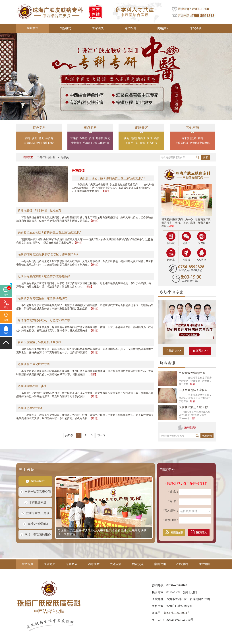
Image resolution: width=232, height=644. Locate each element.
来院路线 (196, 28)
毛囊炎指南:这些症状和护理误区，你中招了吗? (48, 254)
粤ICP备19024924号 (177, 613)
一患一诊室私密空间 (35, 492)
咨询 (6, 295)
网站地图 (204, 564)
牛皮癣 (49, 138)
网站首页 (33, 28)
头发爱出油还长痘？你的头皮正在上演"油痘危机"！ (51, 232)
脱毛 (127, 138)
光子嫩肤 (140, 143)
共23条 (69, 435)
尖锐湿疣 (204, 143)
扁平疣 (100, 138)
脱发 (34, 138)
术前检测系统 (35, 502)
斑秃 (108, 138)
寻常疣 (186, 138)
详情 (171, 226)
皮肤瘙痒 (98, 143)
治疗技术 (94, 564)
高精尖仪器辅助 (35, 524)
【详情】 (107, 191)
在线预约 (182, 564)
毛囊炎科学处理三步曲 (32, 386)
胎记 (52, 143)
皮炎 (92, 138)
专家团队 (98, 28)
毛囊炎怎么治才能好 (31, 408)
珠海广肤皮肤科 (46, 157)
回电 (6, 307)
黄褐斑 (141, 138)
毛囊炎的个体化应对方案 (34, 364)
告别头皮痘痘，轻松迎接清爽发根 (40, 342)
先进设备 (116, 564)
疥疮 (201, 138)
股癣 (194, 138)
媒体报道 (130, 28)
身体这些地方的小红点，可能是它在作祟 (44, 320)
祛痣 (156, 138)
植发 (41, 138)
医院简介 (49, 564)
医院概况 (65, 28)
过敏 (107, 143)
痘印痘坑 (152, 143)
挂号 (6, 320)
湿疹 (45, 143)
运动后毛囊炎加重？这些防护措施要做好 (44, 276)
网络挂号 (163, 28)
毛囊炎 (87, 143)
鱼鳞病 (83, 138)
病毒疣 (194, 143)
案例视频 (160, 564)
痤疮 (28, 138)
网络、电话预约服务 (35, 534)
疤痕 (133, 138)
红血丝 (129, 143)
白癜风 (28, 143)
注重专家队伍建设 (35, 513)
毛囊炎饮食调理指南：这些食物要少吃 (42, 298)
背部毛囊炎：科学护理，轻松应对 (40, 210)
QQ (6, 333)
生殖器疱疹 (182, 143)
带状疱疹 (76, 143)
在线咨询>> (174, 351)
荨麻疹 (74, 138)
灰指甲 (37, 143)
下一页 (101, 435)
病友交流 (138, 564)
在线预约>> (200, 351)
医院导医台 (35, 481)
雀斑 (150, 138)
